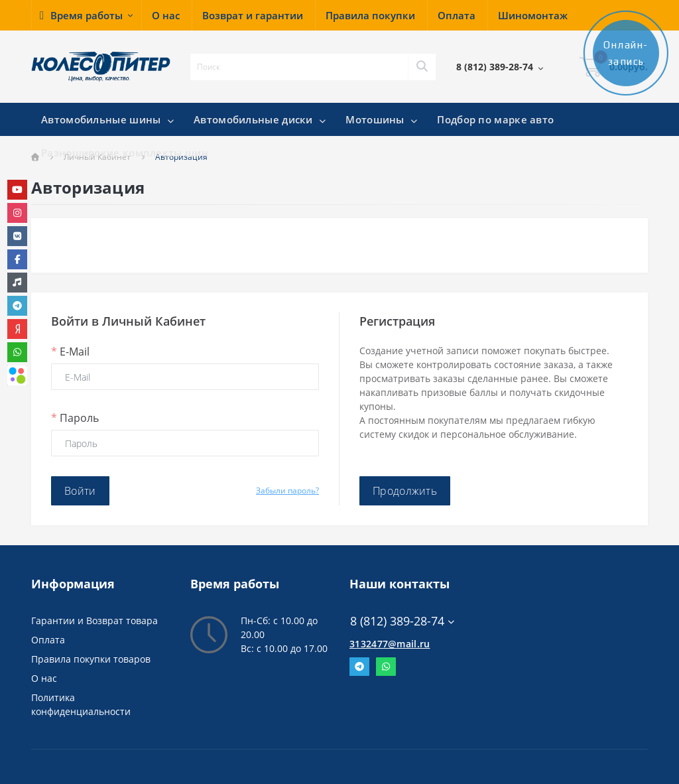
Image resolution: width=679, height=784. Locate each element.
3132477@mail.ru (390, 644)
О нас (44, 678)
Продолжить (405, 491)
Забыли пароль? (287, 490)
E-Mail (70, 352)
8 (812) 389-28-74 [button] (402, 621)
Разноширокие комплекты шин (125, 153)
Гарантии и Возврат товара (94, 621)
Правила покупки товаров (91, 659)
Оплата (48, 640)
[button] (86, 15)
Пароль (75, 418)
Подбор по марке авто (495, 119)
